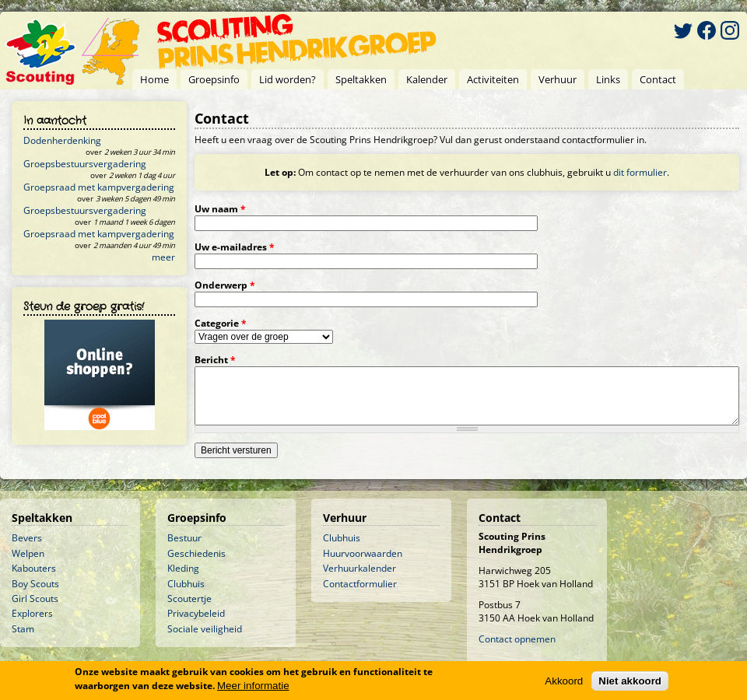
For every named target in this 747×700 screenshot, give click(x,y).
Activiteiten (493, 79)
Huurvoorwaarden (363, 553)
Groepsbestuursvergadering (85, 164)
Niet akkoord (630, 681)
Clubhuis (186, 584)
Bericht (215, 360)
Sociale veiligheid (205, 629)
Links (608, 79)
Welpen (28, 553)
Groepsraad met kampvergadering (99, 187)
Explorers (32, 613)
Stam (23, 629)
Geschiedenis (196, 553)
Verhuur (558, 79)
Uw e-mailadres (235, 247)
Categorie (221, 323)
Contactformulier (360, 584)
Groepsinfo (214, 79)
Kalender (427, 79)
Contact (658, 79)
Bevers (27, 538)
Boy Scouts (35, 584)
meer (163, 257)
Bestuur (184, 538)
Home (154, 79)
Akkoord (564, 681)
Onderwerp (225, 285)
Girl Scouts (35, 598)
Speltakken (361, 79)
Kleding (183, 568)
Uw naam (220, 209)
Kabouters (34, 568)
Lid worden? (288, 79)
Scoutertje (189, 598)
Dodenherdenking (62, 140)
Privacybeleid (196, 613)
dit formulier (640, 172)
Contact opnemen (517, 639)
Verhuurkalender (359, 568)
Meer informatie (253, 686)
